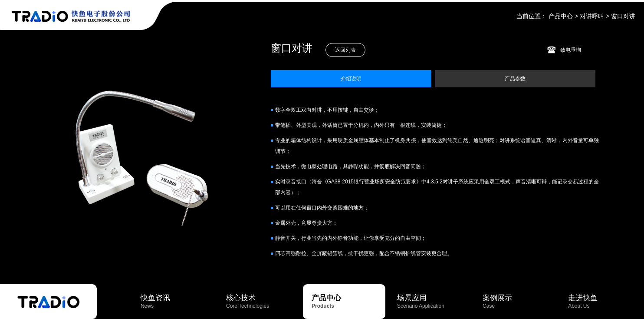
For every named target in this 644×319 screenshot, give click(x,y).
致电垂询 (571, 50)
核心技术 (263, 301)
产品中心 (561, 16)
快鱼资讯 (177, 301)
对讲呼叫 (592, 16)
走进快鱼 (605, 301)
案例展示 (519, 301)
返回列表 (345, 50)
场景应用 (434, 301)
